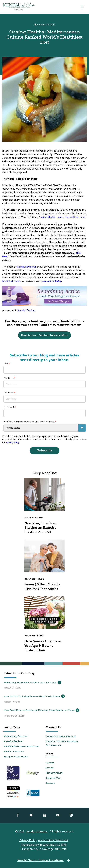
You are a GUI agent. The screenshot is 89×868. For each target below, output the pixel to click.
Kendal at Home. (37, 831)
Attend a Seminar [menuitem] (13, 741)
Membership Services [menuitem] (15, 736)
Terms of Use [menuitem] (53, 778)
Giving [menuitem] (50, 768)
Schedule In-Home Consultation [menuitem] (21, 747)
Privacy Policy (13, 442)
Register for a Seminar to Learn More (44, 335)
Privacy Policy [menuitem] (54, 773)
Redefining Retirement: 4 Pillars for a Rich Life (32, 682)
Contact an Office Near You (61, 737)
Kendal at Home (11, 281)
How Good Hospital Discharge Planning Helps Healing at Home (41, 710)
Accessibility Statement (53, 840)
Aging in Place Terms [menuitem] (15, 757)
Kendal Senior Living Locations (44, 860)
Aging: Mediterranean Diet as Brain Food (63, 217)
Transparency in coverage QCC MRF (44, 845)
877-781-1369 (58, 742)
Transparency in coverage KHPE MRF (44, 849)
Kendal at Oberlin (27, 267)
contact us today (52, 281)
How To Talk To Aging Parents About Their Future (34, 696)
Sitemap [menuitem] (50, 783)
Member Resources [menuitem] (14, 752)
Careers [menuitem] (50, 763)
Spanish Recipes (26, 310)
